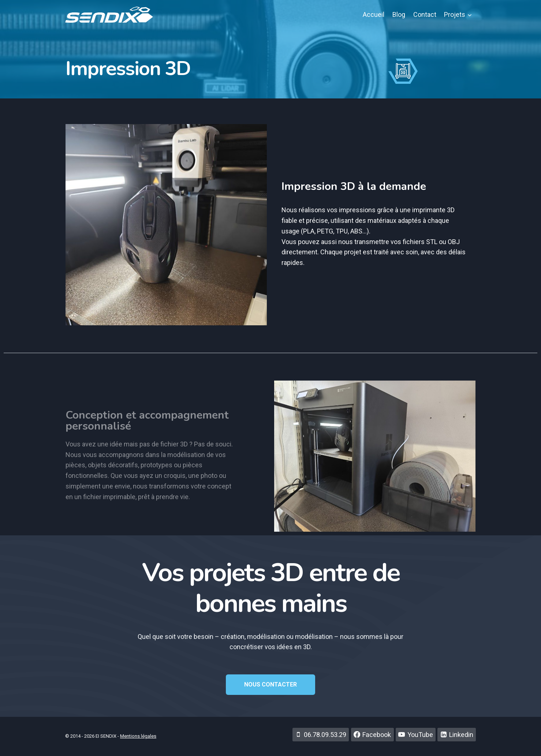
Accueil (374, 14)
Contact (425, 14)
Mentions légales (138, 736)
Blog (399, 14)
